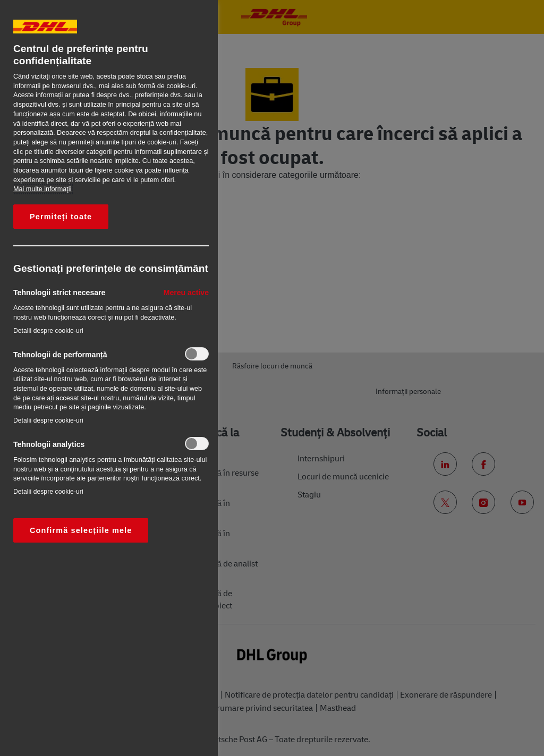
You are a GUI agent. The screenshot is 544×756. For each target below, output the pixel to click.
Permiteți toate (61, 217)
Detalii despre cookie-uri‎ (48, 331)
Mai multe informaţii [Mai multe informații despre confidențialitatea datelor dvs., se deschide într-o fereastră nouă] (42, 189)
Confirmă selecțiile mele (81, 530)
